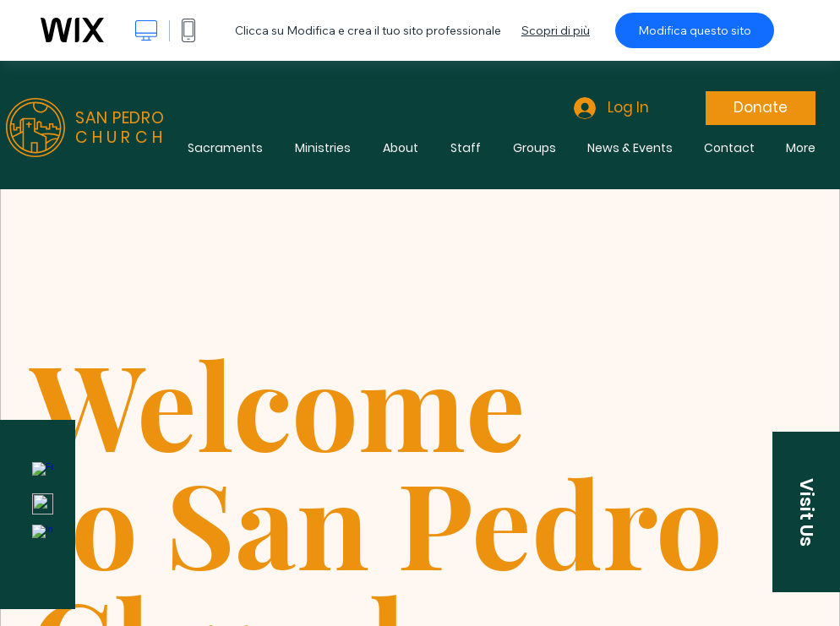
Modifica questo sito (695, 30)
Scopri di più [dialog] (556, 30)
